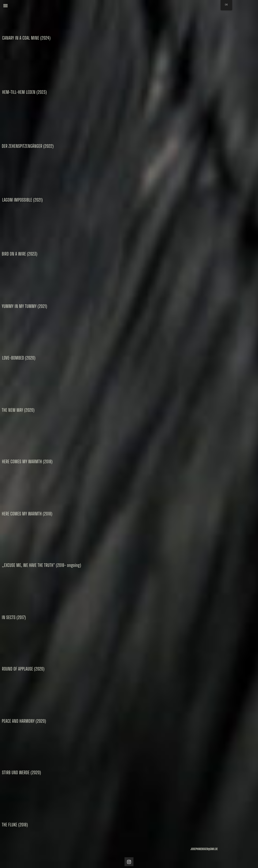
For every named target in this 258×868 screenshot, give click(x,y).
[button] (5, 5)
